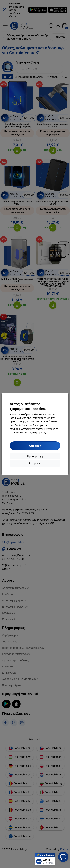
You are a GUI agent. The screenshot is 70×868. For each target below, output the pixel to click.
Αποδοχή (35, 446)
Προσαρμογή (35, 456)
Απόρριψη (35, 463)
